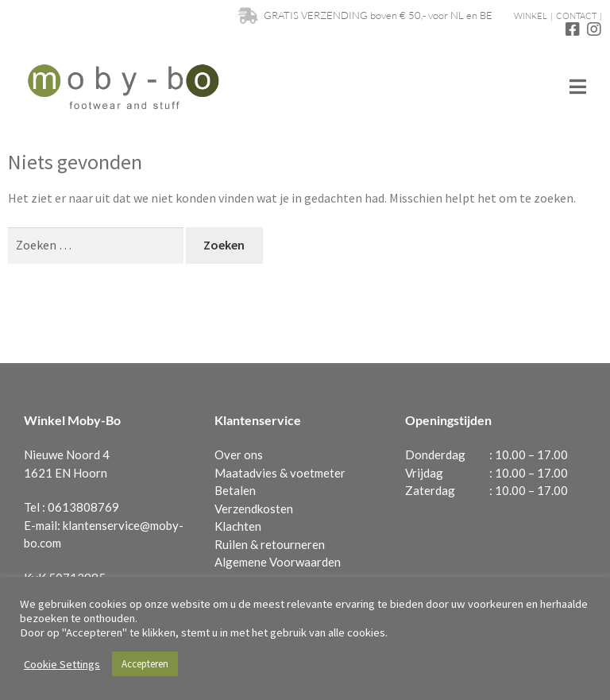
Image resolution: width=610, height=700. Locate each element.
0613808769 (83, 507)
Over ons (239, 454)
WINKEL (531, 16)
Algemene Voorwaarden (278, 562)
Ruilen (231, 544)
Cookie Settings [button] (62, 664)
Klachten (238, 526)
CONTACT (576, 16)
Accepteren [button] (145, 664)
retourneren (293, 544)
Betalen (235, 490)
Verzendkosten (254, 509)
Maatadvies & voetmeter (280, 473)
